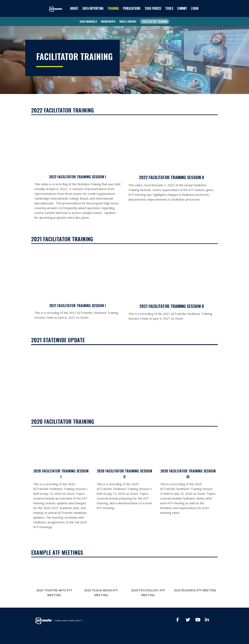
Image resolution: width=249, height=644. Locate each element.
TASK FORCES (153, 8)
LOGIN (195, 8)
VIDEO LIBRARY (128, 21)
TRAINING (113, 8)
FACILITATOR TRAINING (155, 21)
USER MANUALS (88, 21)
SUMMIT (182, 8)
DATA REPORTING (93, 8)
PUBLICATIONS (132, 8)
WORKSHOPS (108, 21)
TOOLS (169, 8)
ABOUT (74, 8)
